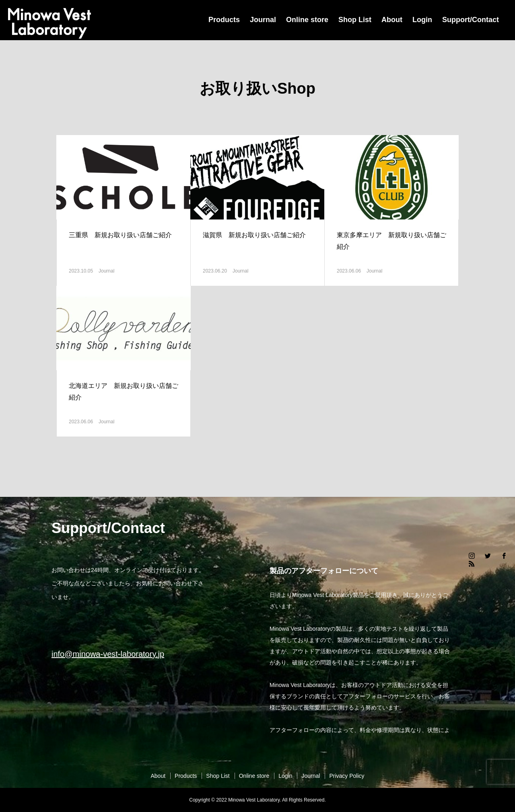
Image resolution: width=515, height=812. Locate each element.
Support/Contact (471, 20)
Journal (263, 20)
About (392, 20)
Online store (307, 20)
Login (422, 20)
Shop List (355, 20)
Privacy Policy (347, 776)
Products (224, 20)
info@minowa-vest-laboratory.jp (108, 654)
